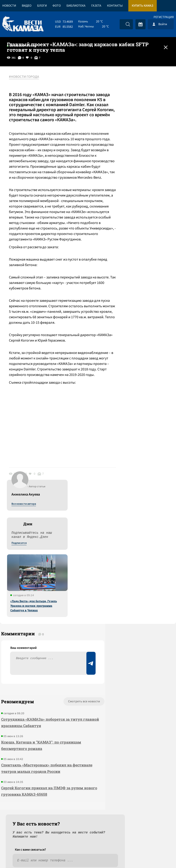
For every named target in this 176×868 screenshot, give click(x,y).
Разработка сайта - (158, 855)
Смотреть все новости (52, 667)
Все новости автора (125, 82)
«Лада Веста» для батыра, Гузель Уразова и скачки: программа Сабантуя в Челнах (135, 184)
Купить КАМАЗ (143, 6)
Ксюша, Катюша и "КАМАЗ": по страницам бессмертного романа (32, 710)
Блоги (42, 6)
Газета (96, 6)
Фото (57, 6)
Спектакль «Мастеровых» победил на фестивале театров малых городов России (35, 737)
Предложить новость (131, 682)
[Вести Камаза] (23, 24)
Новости (9, 6)
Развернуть (88, 837)
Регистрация (164, 17)
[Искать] (128, 24)
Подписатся (121, 121)
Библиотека (76, 6)
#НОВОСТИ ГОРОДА (26, 77)
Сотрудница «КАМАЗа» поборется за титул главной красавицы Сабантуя (35, 688)
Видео (27, 6)
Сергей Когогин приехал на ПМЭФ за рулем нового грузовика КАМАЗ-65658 (36, 763)
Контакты (115, 6)
